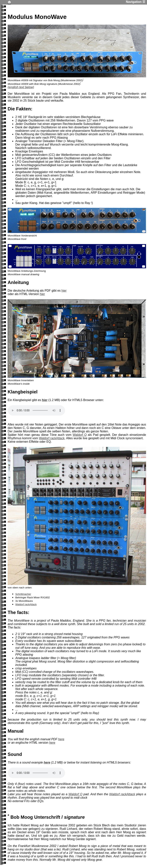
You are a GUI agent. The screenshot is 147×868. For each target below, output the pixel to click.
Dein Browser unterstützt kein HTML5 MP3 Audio (36, 410)
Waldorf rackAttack (52, 438)
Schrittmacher (23, 594)
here (61, 739)
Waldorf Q (80, 435)
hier (64, 291)
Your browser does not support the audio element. (36, 773)
